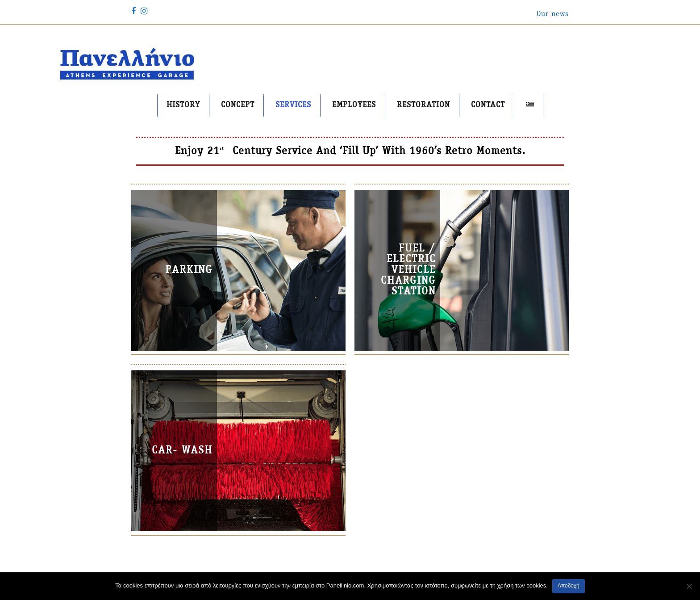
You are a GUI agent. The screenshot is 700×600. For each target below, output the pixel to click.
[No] (689, 586)
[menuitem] (530, 105)
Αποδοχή (569, 586)
